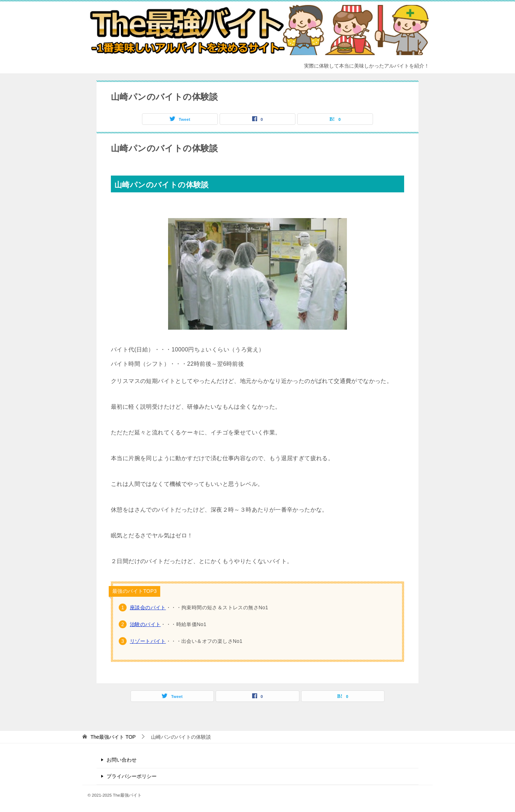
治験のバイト (145, 624)
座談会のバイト (148, 607)
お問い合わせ (122, 760)
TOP (113, 737)
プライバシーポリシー (132, 776)
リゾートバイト (148, 641)
